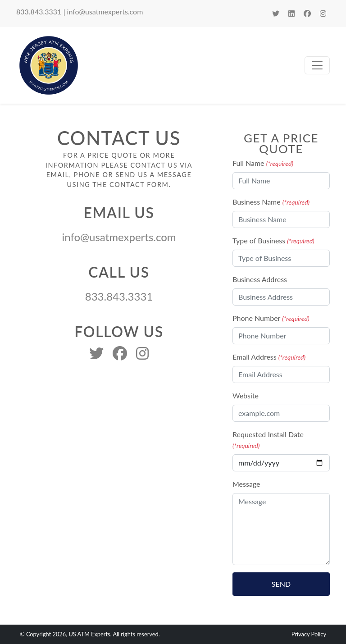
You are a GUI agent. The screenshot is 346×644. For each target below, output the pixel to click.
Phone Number (271, 318)
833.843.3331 (39, 11)
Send (281, 584)
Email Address (269, 357)
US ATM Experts (89, 634)
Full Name (263, 163)
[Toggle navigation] (317, 65)
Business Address (260, 279)
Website (246, 395)
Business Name (271, 202)
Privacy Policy (309, 634)
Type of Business (273, 240)
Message (246, 484)
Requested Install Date (268, 440)
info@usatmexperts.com (105, 11)
